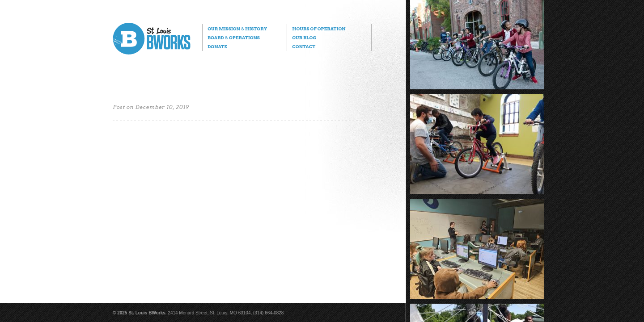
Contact (304, 46)
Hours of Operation (319, 29)
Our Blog (304, 38)
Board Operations (234, 38)
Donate (217, 46)
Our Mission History (237, 29)
